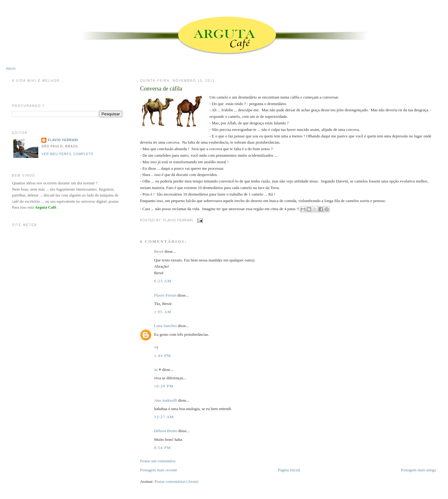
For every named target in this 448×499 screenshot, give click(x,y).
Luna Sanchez (165, 326)
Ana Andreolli (166, 400)
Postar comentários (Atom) (177, 481)
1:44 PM (162, 356)
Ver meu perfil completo (67, 154)
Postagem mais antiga (418, 470)
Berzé (159, 251)
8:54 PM (162, 448)
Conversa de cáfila (161, 89)
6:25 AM (163, 281)
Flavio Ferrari (165, 295)
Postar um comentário (158, 461)
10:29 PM (164, 386)
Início (11, 68)
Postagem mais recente (159, 470)
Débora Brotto (166, 431)
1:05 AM (163, 312)
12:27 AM (164, 417)
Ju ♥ (158, 370)
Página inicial (289, 470)
